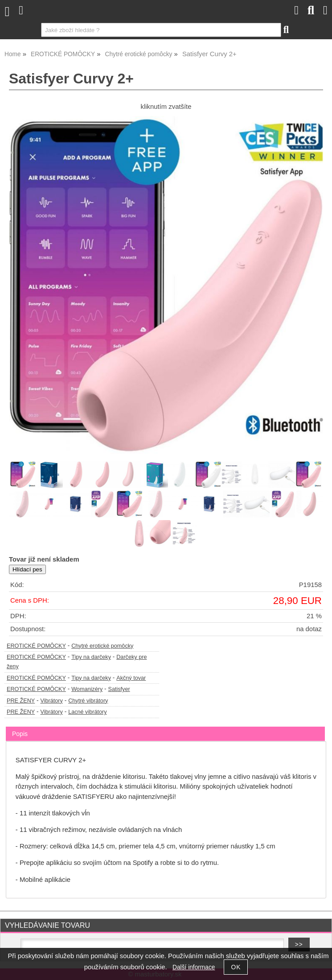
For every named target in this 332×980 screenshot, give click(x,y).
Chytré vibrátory (88, 701)
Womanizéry (87, 689)
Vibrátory (52, 701)
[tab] (165, 727)
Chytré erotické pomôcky (102, 646)
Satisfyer (119, 689)
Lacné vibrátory (88, 712)
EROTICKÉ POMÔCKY (36, 646)
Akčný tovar (131, 678)
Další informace (194, 967)
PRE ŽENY (21, 701)
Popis (20, 734)
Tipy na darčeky (91, 657)
